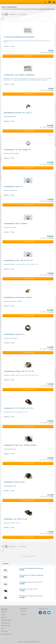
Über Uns (23, 611)
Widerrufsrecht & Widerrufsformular (6, 624)
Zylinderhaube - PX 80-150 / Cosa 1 (15, 482)
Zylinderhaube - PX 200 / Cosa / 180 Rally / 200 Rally (20, 445)
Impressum (4, 612)
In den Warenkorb (28, 56)
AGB (2, 628)
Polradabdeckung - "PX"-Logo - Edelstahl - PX (17, 150)
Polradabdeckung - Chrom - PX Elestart (16, 224)
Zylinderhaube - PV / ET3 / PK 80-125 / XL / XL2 (18, 408)
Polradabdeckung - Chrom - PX (13, 187)
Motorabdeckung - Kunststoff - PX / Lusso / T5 (18, 113)
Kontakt (3, 615)
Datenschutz (4, 631)
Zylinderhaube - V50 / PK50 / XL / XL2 (15, 519)
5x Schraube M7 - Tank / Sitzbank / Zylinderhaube (19, 75)
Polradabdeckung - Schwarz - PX (14, 334)
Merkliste (23, 614)
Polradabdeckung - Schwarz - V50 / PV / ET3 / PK (19, 371)
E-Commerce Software (23, 642)
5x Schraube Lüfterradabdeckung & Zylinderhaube (19, 37)
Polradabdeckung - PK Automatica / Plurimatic (18, 297)
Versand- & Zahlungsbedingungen (7, 619)
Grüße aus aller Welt (6, 634)
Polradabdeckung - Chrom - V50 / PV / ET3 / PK (18, 260)
